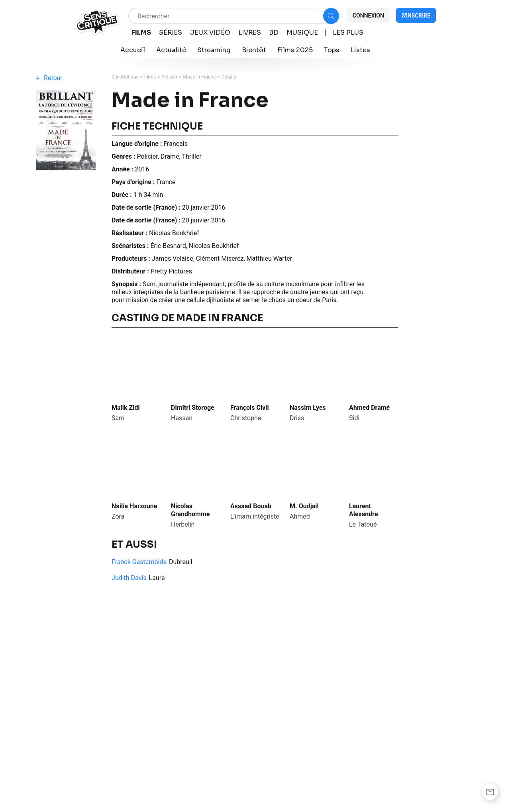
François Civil (250, 408)
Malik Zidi (126, 408)
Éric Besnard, (169, 246)
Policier (170, 77)
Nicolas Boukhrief (174, 233)
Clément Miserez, (221, 259)
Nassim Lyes (308, 408)
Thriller (191, 156)
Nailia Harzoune (134, 506)
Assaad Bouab (251, 506)
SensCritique (125, 77)
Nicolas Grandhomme (190, 510)
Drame (170, 156)
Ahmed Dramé (369, 408)
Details (229, 77)
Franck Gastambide (139, 562)
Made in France (200, 77)
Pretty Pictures (171, 271)
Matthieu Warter (270, 259)
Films (150, 77)
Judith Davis (129, 578)
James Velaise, (174, 259)
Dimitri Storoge (193, 408)
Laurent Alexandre (364, 510)
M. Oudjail (304, 506)
